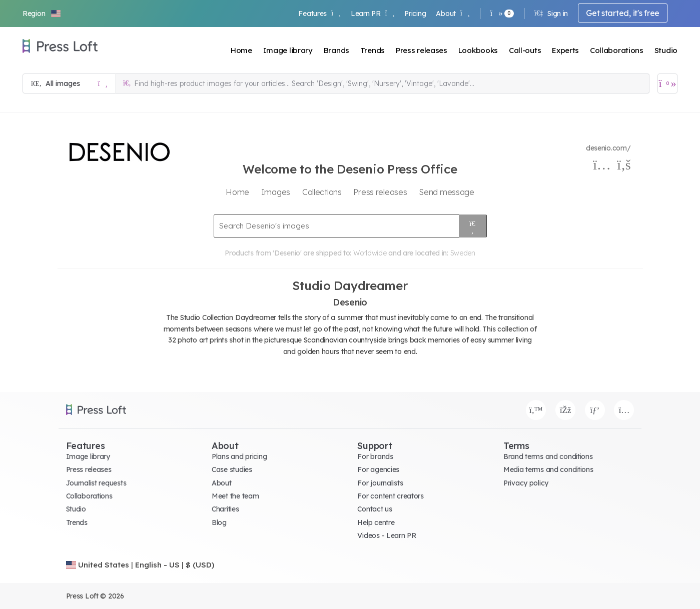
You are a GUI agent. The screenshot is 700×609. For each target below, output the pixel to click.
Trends (373, 50)
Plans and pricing (239, 456)
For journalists (380, 483)
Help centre (376, 522)
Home (241, 50)
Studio (666, 50)
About (453, 13)
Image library (288, 50)
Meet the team (235, 496)
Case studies (232, 469)
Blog (219, 522)
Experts (565, 50)
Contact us (375, 509)
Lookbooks (478, 50)
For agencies (378, 469)
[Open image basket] (667, 83)
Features (319, 13)
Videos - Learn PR (387, 535)
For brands (375, 456)
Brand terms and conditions (548, 456)
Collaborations (617, 50)
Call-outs (525, 50)
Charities (225, 509)
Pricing (415, 13)
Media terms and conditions (548, 469)
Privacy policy (526, 483)
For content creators (390, 496)
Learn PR (373, 13)
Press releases (422, 50)
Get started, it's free (623, 13)
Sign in (551, 13)
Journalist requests (96, 483)
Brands (336, 50)
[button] (42, 13)
